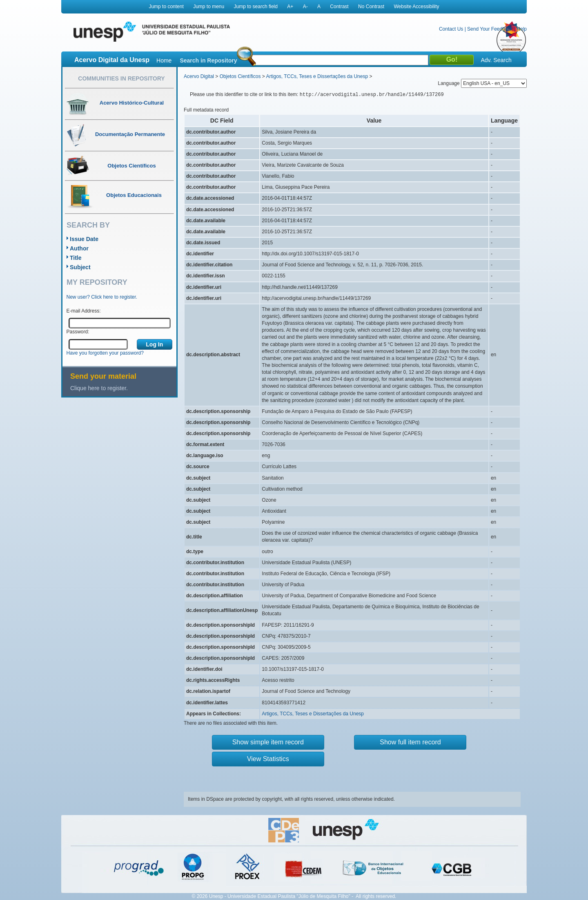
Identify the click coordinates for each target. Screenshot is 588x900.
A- (305, 7)
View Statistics (268, 759)
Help (522, 29)
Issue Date (84, 239)
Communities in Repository (121, 78)
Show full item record (410, 742)
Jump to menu (209, 7)
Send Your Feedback (490, 29)
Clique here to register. (99, 388)
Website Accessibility (416, 7)
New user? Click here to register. (102, 297)
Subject (80, 267)
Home (164, 60)
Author (79, 248)
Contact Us (451, 29)
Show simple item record (268, 742)
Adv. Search (496, 60)
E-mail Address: (84, 311)
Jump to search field (256, 7)
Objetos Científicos (240, 76)
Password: (78, 332)
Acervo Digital (199, 76)
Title (76, 258)
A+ (290, 7)
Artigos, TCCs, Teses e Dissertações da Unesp (317, 76)
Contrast (339, 7)
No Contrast (371, 7)
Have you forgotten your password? (105, 353)
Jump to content (166, 7)
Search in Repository (208, 60)
